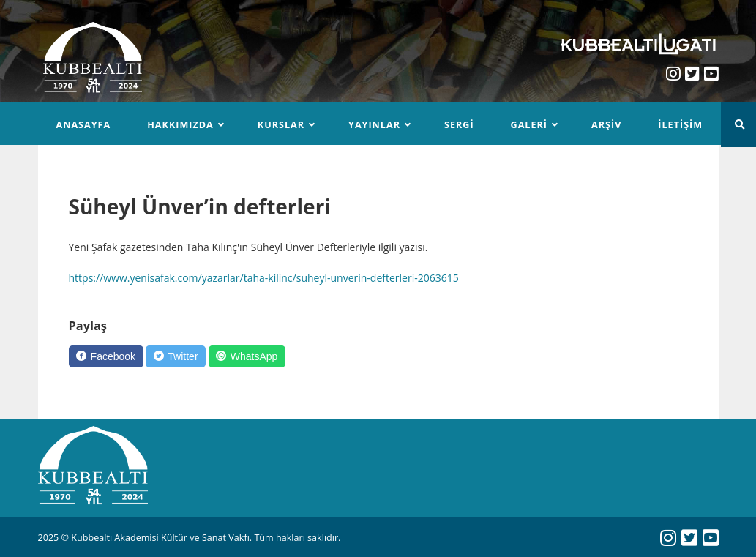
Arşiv (606, 125)
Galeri (529, 125)
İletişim (680, 125)
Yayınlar (374, 125)
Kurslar (281, 125)
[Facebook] (106, 356)
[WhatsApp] (247, 356)
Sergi (459, 125)
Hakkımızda (180, 125)
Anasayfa (84, 125)
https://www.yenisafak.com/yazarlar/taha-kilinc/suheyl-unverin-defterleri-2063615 (264, 278)
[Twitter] (176, 356)
